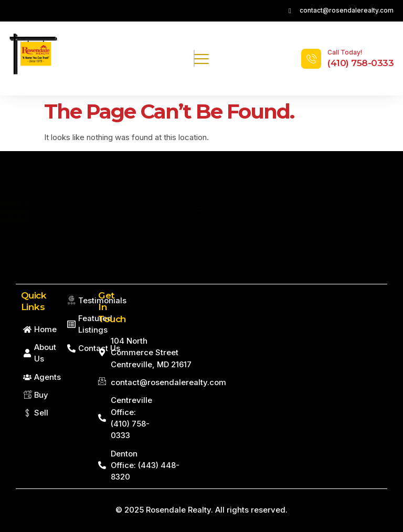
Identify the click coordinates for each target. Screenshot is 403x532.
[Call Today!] (311, 59)
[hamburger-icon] (194, 59)
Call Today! (345, 52)
